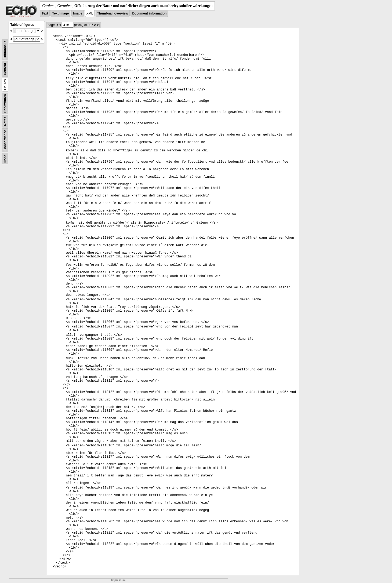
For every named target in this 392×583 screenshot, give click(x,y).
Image (78, 13)
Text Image (60, 13)
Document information (149, 13)
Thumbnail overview (113, 13)
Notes (5, 121)
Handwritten (5, 103)
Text (45, 13)
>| (98, 25)
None (5, 159)
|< (57, 25)
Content (5, 69)
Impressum (118, 580)
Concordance (5, 140)
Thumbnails (5, 50)
